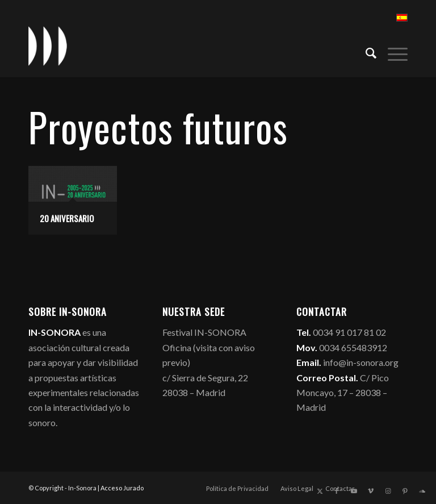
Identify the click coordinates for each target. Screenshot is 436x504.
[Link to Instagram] (388, 491)
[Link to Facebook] (337, 491)
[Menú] (392, 52)
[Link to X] (320, 491)
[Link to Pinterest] (405, 491)
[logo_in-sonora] (48, 46)
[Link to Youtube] (354, 491)
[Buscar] (365, 52)
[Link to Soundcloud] (422, 491)
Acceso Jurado (122, 488)
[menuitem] (365, 52)
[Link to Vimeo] (371, 491)
